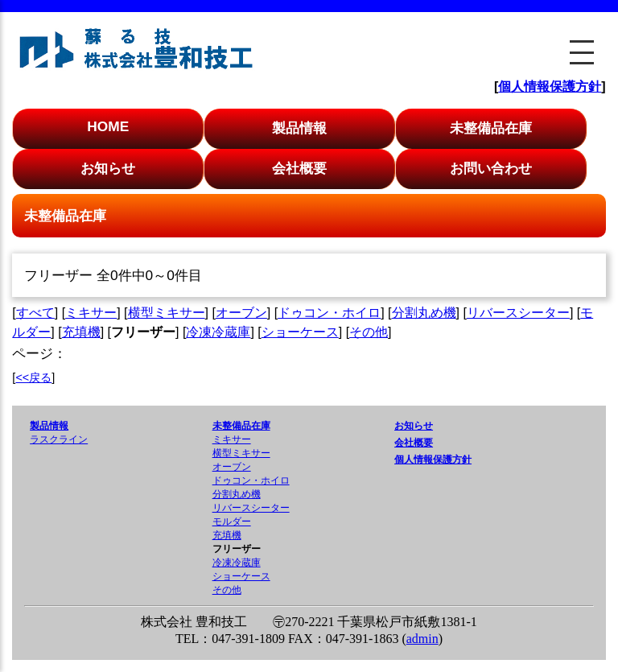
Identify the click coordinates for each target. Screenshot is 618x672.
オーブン (241, 313)
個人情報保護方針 (550, 87)
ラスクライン (59, 439)
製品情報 (299, 128)
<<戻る (33, 377)
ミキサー (91, 313)
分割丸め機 (424, 313)
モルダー (232, 522)
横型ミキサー (167, 313)
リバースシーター (518, 313)
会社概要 (299, 168)
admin (422, 639)
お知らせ (108, 168)
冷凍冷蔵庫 (218, 332)
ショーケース (300, 332)
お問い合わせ (491, 168)
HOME (108, 126)
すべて (35, 313)
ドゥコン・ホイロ (329, 313)
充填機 (81, 332)
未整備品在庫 (491, 128)
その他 (369, 332)
